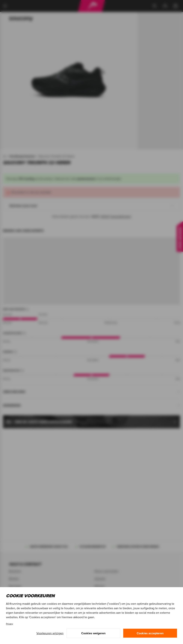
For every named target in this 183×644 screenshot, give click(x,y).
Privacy (10, 624)
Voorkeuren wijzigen (50, 633)
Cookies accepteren (150, 633)
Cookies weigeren (93, 633)
